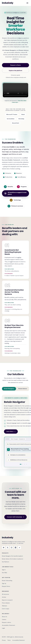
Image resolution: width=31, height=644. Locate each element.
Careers (4, 619)
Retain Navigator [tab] (9, 389)
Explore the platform (16, 71)
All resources (5, 594)
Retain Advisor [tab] (23, 389)
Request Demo (6, 586)
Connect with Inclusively (15, 517)
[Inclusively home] (8, 3)
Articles (4, 597)
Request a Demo (16, 65)
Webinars (5, 606)
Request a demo (6, 622)
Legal (3, 628)
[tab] (21, 464)
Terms (9, 640)
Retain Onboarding (7, 581)
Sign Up (4, 583)
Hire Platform (6, 562)
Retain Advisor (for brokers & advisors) (13, 559)
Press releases (6, 603)
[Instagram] (11, 548)
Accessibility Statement (9, 625)
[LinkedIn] (15, 548)
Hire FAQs (5, 573)
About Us (5, 617)
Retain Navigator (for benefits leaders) (12, 556)
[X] (8, 548)
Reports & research (7, 600)
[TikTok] (19, 548)
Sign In (4, 570)
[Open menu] (27, 3)
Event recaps (6, 609)
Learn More (11, 431)
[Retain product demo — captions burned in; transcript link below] (15, 90)
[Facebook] (4, 548)
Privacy (4, 640)
